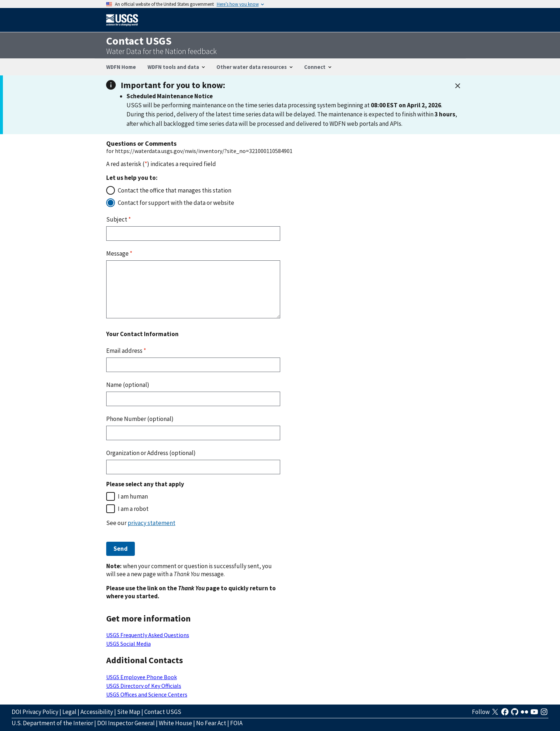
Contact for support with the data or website (176, 203)
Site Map (129, 712)
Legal (69, 712)
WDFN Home (121, 67)
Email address (126, 351)
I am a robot (133, 509)
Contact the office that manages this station (175, 190)
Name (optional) (128, 385)
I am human (133, 496)
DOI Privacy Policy (35, 712)
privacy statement (152, 523)
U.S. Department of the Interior (52, 723)
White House (175, 723)
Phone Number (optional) (140, 419)
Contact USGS (163, 712)
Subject (119, 219)
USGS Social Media (128, 644)
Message (119, 253)
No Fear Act (211, 723)
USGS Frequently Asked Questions (148, 635)
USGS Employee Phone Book (142, 677)
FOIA (236, 723)
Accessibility (97, 712)
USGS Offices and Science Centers (147, 694)
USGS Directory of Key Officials (144, 686)
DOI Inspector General (126, 723)
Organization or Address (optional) (151, 453)
